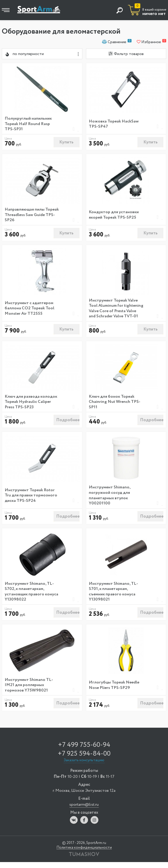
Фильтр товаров (126, 54)
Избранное (151, 42)
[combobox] (42, 54)
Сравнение (117, 42)
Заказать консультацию (84, 766)
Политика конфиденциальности (84, 854)
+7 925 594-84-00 (84, 759)
